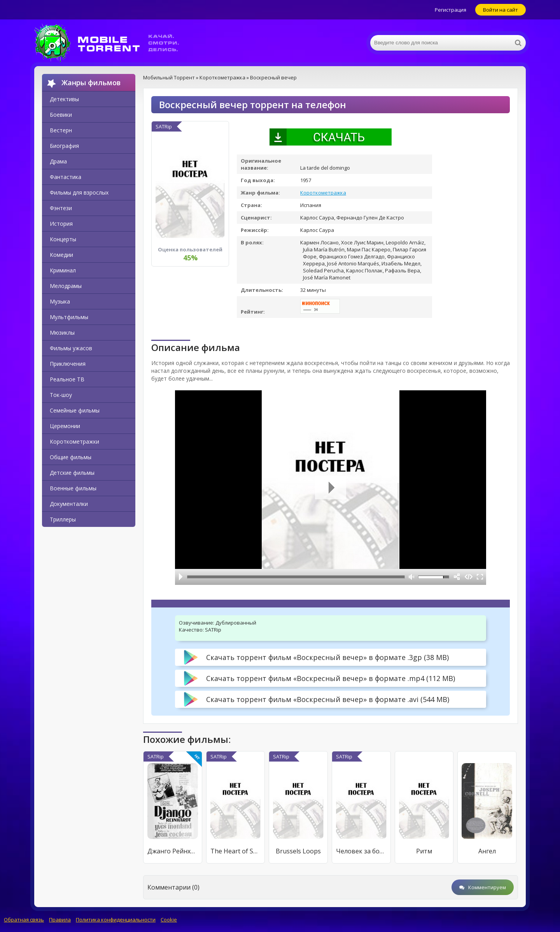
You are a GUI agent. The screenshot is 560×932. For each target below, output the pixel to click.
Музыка (60, 301)
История (61, 224)
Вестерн (61, 130)
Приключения (68, 364)
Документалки (69, 504)
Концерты (63, 239)
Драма (58, 161)
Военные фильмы (73, 488)
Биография (64, 146)
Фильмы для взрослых (79, 192)
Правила (60, 920)
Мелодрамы (66, 286)
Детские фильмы (72, 473)
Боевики (61, 115)
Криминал (63, 270)
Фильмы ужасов (71, 348)
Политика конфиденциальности (116, 920)
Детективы (64, 99)
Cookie (169, 920)
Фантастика (66, 177)
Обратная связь (24, 920)
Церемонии (65, 426)
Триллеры (63, 519)
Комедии (61, 255)
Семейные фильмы (75, 410)
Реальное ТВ (67, 379)
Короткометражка (323, 193)
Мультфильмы (69, 317)
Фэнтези (61, 208)
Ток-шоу (61, 395)
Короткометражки (74, 441)
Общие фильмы (71, 457)
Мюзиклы (62, 333)
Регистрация (451, 10)
